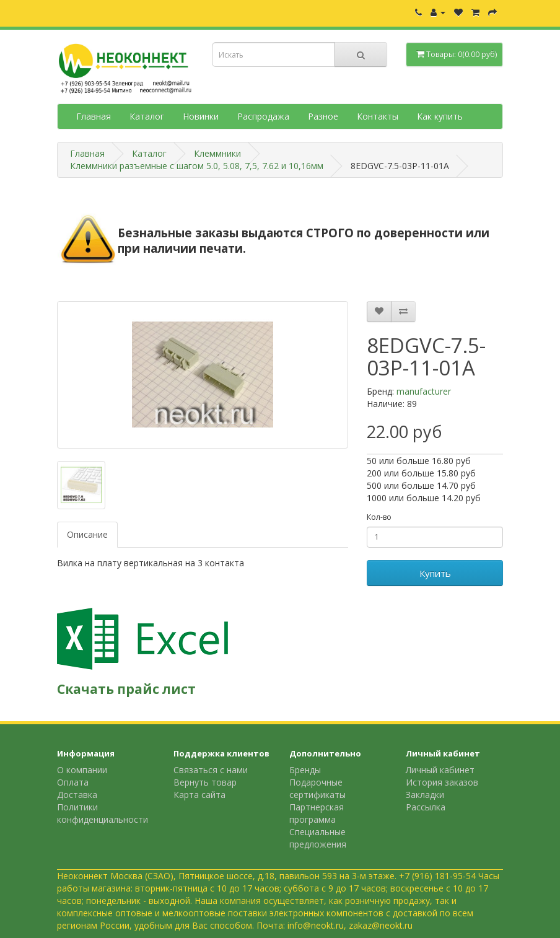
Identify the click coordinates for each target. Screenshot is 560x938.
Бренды (305, 770)
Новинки (201, 116)
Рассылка (426, 807)
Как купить (440, 116)
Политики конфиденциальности (103, 813)
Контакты (378, 116)
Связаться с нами (211, 770)
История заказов (442, 782)
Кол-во (379, 517)
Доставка (77, 795)
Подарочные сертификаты (317, 788)
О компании (82, 770)
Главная (94, 116)
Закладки (425, 795)
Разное (323, 116)
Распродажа (263, 116)
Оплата (73, 782)
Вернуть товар (205, 782)
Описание (87, 534)
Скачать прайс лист (126, 689)
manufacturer (424, 391)
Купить (435, 573)
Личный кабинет (440, 770)
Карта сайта (199, 795)
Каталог (147, 116)
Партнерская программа (317, 813)
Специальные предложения (318, 838)
